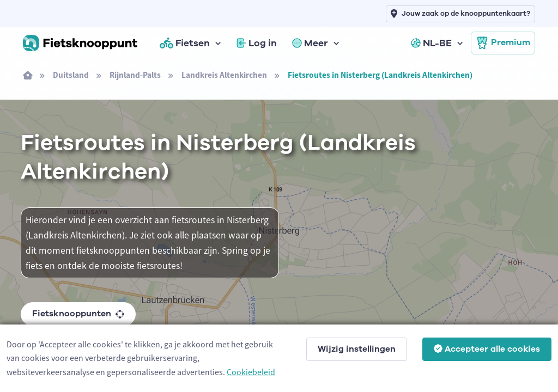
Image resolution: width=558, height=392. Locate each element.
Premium (503, 43)
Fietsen (185, 43)
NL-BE (431, 43)
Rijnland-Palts (135, 75)
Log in (257, 43)
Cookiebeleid (251, 372)
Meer (310, 43)
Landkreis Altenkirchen (224, 75)
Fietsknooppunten (78, 314)
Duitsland (71, 75)
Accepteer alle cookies (487, 349)
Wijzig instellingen (357, 349)
